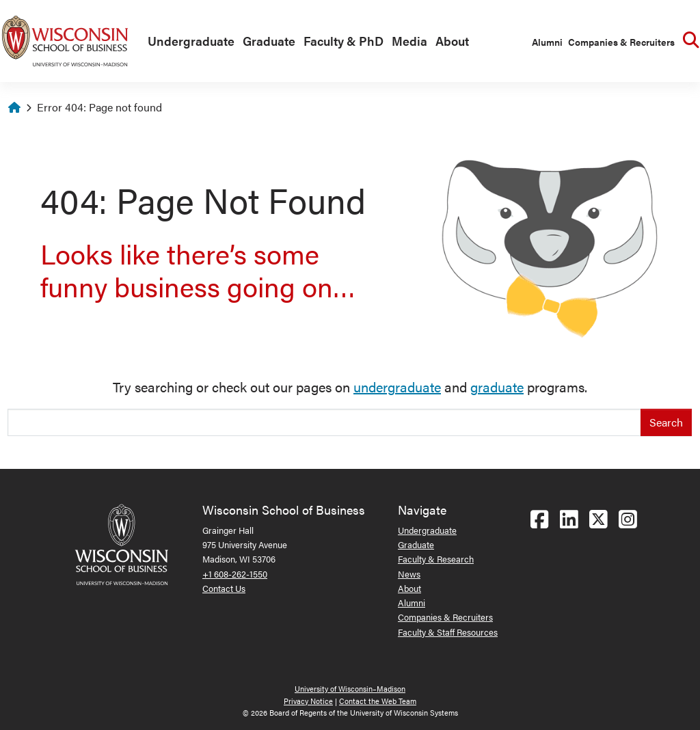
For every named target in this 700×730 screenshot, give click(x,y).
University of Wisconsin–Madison (350, 689)
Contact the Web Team (378, 701)
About (452, 41)
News (409, 574)
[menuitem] (188, 42)
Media (409, 41)
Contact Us (224, 588)
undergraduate (397, 387)
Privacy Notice (308, 701)
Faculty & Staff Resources (448, 632)
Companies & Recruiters (621, 42)
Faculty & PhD (344, 41)
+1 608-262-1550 (235, 574)
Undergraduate (191, 41)
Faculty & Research (436, 559)
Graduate (269, 41)
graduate (497, 387)
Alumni (547, 42)
